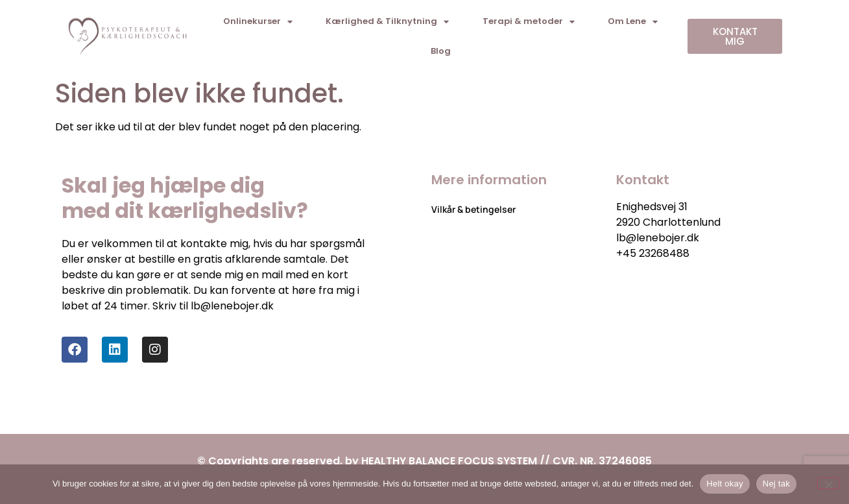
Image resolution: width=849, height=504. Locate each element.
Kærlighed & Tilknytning (387, 22)
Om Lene (633, 22)
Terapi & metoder (529, 22)
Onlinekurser (258, 22)
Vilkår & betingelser (473, 209)
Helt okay (724, 484)
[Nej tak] (828, 483)
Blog (441, 51)
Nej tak (776, 484)
